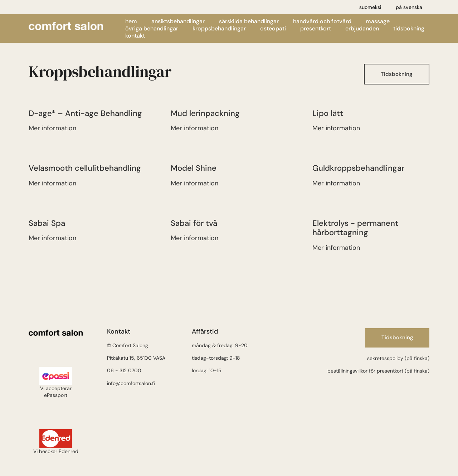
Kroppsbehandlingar (219, 29)
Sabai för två (194, 223)
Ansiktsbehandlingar (178, 21)
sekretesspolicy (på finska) (398, 358)
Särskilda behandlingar (249, 21)
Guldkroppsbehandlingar (358, 168)
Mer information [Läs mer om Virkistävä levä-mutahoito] (194, 128)
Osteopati (273, 29)
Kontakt (135, 36)
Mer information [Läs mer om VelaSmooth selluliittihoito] (52, 183)
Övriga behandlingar (152, 29)
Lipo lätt (328, 113)
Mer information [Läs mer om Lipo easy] (336, 128)
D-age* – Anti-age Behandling (85, 113)
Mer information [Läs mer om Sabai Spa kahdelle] (194, 238)
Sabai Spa (47, 223)
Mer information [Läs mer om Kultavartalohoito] (336, 183)
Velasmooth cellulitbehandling (85, 168)
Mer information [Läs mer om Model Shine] (194, 183)
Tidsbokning (409, 29)
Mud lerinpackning (205, 113)
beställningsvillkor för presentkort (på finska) (378, 371)
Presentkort (316, 29)
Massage (378, 21)
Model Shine (194, 168)
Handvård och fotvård (322, 21)
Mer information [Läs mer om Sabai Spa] (52, 238)
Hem (131, 21)
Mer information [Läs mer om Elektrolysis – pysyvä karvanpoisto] (336, 248)
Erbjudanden (362, 29)
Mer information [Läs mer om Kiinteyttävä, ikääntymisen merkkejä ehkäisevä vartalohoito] (52, 128)
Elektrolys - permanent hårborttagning (355, 228)
